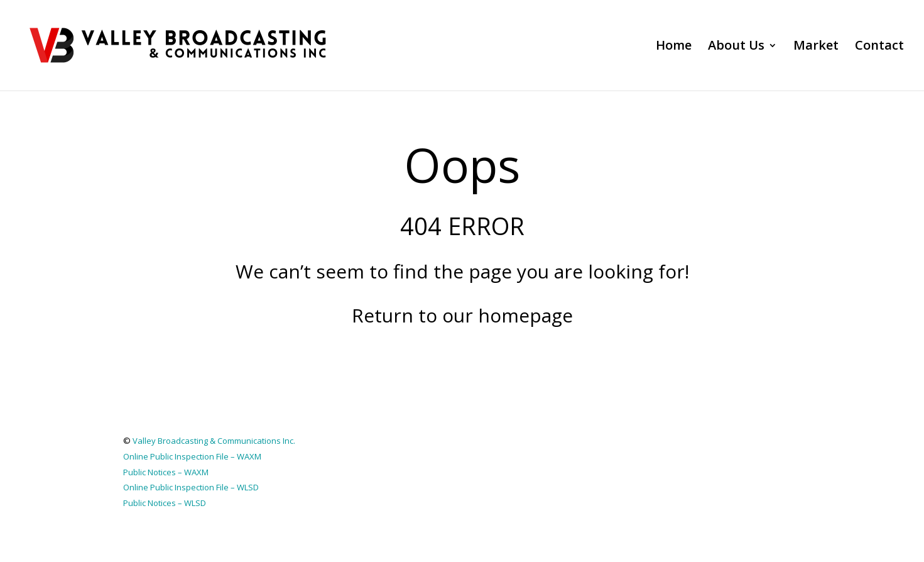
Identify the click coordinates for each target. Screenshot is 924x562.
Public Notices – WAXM (166, 472)
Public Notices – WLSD (165, 503)
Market (816, 47)
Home (674, 47)
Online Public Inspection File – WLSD (191, 487)
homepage (525, 315)
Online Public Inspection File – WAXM (192, 456)
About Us (736, 47)
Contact (879, 47)
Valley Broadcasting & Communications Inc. (214, 441)
